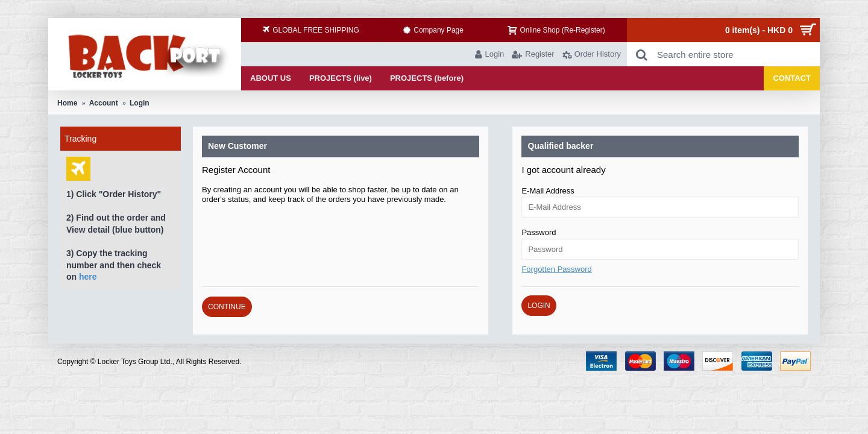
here (88, 277)
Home (67, 103)
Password (539, 232)
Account (104, 103)
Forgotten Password (556, 269)
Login (140, 103)
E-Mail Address (548, 191)
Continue (227, 307)
